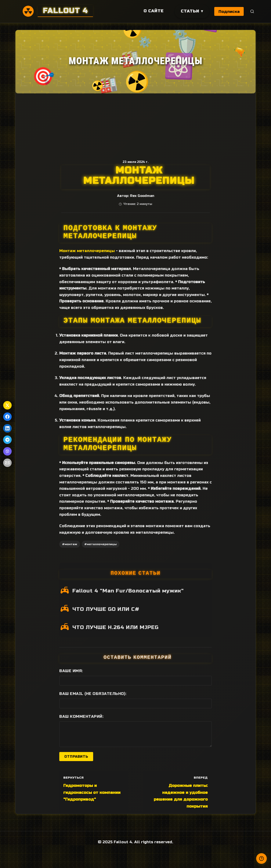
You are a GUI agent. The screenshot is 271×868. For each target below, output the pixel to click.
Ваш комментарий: (81, 717)
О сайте (153, 11)
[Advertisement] (135, 125)
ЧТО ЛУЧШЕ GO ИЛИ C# (106, 609)
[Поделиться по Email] (7, 463)
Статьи (190, 11)
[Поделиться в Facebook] (7, 417)
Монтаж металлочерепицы (87, 251)
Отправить (76, 757)
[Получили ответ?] (261, 858)
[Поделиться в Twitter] (7, 405)
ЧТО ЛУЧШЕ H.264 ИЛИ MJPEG (115, 627)
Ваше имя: (71, 671)
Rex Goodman (142, 196)
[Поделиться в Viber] (7, 451)
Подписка (229, 12)
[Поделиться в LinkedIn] (7, 428)
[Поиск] (252, 12)
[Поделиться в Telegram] (7, 440)
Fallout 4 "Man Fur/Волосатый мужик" (128, 591)
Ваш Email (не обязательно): (93, 694)
